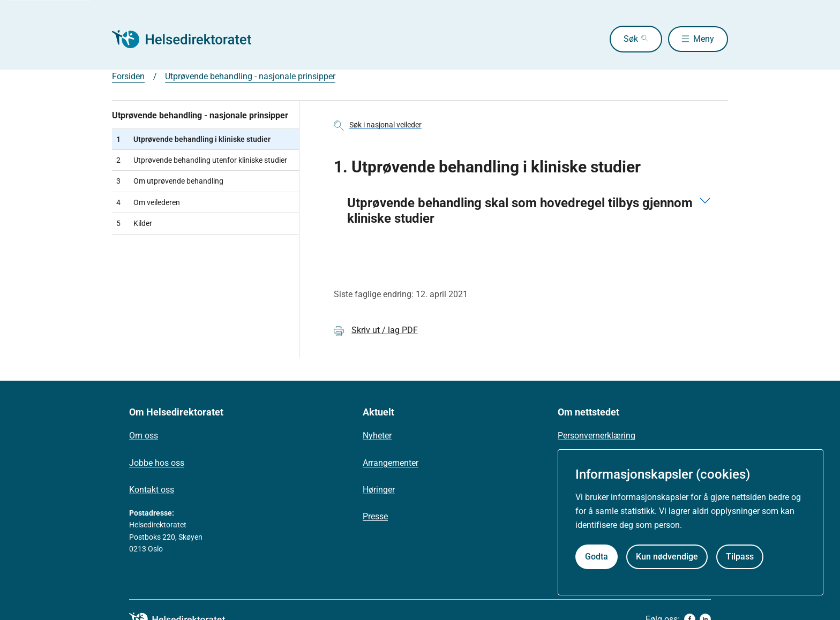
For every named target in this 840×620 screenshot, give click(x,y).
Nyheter (377, 436)
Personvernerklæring (597, 436)
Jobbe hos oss (157, 463)
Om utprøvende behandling (170, 181)
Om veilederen (148, 202)
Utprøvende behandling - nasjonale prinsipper (250, 76)
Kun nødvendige (667, 557)
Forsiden (128, 76)
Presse (375, 516)
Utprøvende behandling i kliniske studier (193, 139)
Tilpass (740, 557)
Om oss (144, 436)
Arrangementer (391, 463)
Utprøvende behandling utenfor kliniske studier (202, 160)
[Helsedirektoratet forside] (189, 39)
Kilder (134, 223)
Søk (627, 39)
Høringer (379, 490)
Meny (704, 39)
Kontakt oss (152, 490)
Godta (597, 557)
